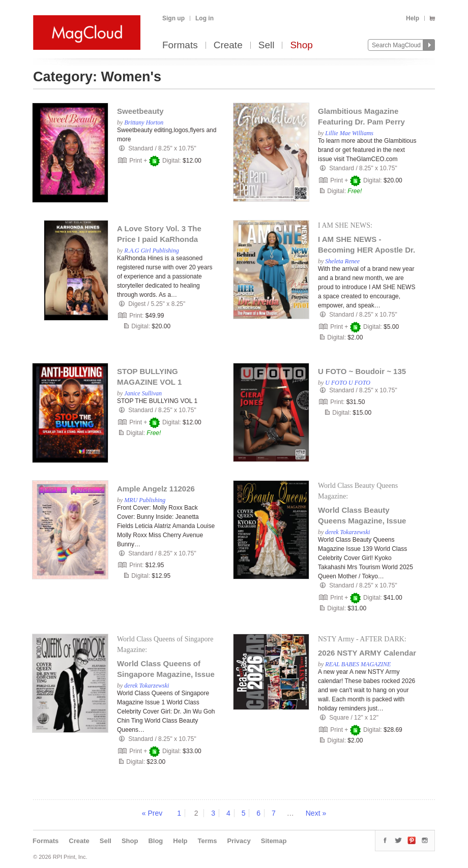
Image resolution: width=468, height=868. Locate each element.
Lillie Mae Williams (349, 133)
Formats (180, 45)
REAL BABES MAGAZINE (358, 664)
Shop (301, 45)
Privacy (239, 841)
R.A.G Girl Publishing (151, 251)
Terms (207, 841)
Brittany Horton (144, 122)
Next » (316, 813)
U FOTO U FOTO (348, 383)
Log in (204, 18)
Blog (155, 841)
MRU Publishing (145, 500)
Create (228, 45)
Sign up (173, 18)
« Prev (152, 813)
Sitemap (274, 841)
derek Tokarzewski (347, 532)
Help (413, 18)
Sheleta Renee (342, 261)
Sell (267, 45)
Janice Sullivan (143, 393)
